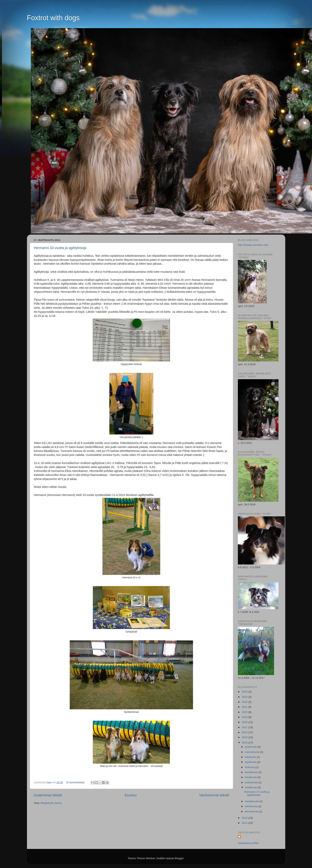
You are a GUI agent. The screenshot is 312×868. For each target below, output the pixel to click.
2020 (245, 712)
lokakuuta (251, 757)
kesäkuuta (251, 777)
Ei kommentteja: (76, 782)
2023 (245, 697)
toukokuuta (252, 782)
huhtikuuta (251, 787)
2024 (245, 692)
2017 (245, 727)
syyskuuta (251, 762)
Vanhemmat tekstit (214, 795)
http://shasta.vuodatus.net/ (253, 245)
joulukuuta (251, 747)
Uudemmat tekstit (48, 795)
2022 (245, 702)
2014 (245, 743)
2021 (245, 707)
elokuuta (250, 767)
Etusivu (131, 795)
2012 (245, 823)
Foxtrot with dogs (53, 18)
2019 (245, 717)
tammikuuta (252, 811)
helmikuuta (252, 806)
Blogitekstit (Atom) (51, 803)
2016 (245, 732)
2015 (245, 737)
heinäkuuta (252, 772)
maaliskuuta (252, 801)
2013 (245, 818)
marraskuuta (253, 752)
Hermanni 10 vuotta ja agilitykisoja (60, 248)
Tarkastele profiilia (248, 843)
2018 (245, 722)
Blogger (179, 858)
